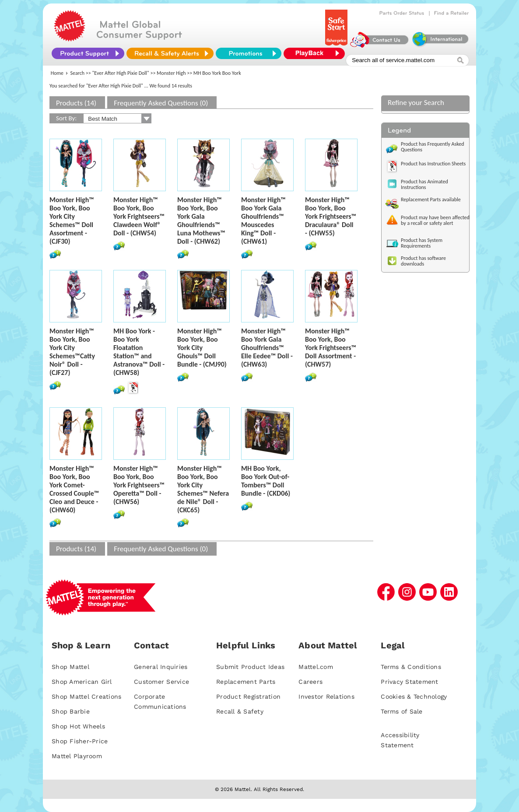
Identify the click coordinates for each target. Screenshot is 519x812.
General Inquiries (161, 667)
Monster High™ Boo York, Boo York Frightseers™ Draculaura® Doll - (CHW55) (331, 216)
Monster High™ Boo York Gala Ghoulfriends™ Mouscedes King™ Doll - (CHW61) (263, 220)
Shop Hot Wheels (78, 726)
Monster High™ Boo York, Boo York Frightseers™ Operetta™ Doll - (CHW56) (139, 485)
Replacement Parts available (431, 199)
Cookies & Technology (414, 696)
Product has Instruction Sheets (433, 164)
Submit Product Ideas (250, 667)
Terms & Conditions (411, 667)
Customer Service (161, 682)
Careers (310, 682)
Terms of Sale (402, 711)
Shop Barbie (71, 711)
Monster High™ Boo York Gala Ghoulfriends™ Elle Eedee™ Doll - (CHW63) (267, 348)
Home (57, 73)
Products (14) (76, 103)
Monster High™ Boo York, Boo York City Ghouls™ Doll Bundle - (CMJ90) (202, 348)
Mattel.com (316, 667)
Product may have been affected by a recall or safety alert (435, 220)
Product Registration (248, 696)
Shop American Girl (82, 682)
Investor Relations (326, 696)
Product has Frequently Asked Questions (433, 147)
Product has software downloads (423, 261)
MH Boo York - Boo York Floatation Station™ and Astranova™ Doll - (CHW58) (139, 352)
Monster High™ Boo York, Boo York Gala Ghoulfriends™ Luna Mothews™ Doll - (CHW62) (201, 220)
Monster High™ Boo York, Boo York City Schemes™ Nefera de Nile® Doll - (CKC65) (203, 489)
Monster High (171, 73)
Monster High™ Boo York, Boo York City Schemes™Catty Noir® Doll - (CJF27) (72, 352)
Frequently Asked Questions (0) (161, 103)
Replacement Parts (246, 682)
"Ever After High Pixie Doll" (121, 73)
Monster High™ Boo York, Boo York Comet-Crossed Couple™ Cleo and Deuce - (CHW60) (74, 489)
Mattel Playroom (77, 756)
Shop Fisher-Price (80, 741)
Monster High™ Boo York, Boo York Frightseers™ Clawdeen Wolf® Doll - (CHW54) (139, 216)
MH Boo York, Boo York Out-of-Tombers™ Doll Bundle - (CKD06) (266, 481)
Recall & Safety (240, 711)
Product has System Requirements (422, 243)
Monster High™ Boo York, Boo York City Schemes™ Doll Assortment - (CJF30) (72, 220)
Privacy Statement (409, 682)
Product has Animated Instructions (424, 184)
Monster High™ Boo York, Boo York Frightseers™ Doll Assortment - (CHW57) (331, 348)
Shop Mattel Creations (86, 696)
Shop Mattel (70, 667)
